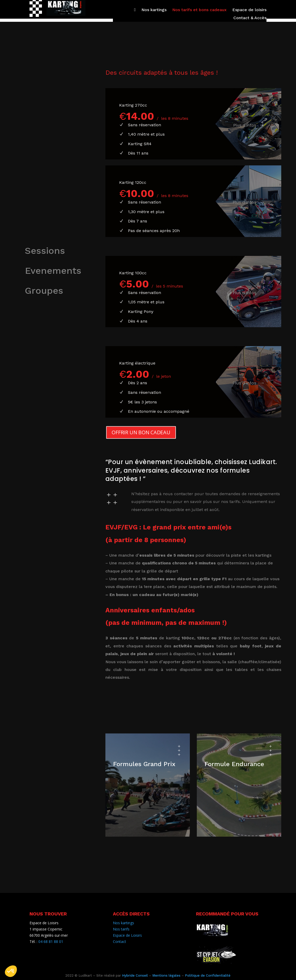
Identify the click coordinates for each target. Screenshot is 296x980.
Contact (120, 941)
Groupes (44, 291)
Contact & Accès (250, 18)
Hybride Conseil (135, 975)
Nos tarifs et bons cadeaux (199, 10)
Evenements (53, 271)
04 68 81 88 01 (51, 941)
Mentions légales (166, 975)
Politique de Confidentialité (208, 975)
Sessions (45, 251)
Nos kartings (154, 10)
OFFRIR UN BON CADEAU (141, 432)
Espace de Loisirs (127, 935)
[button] (11, 971)
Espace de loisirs (249, 10)
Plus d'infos (245, 125)
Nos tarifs (121, 929)
